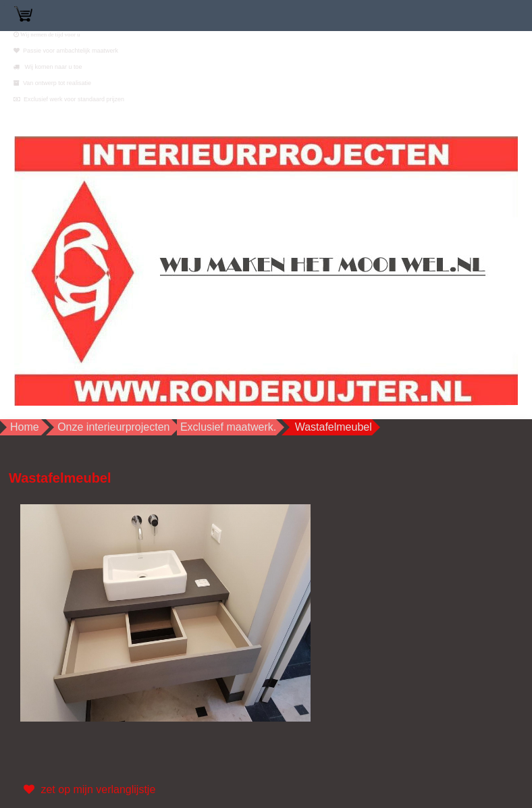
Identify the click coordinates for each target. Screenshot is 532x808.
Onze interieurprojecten (113, 427)
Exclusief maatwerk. (228, 427)
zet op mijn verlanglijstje (88, 790)
